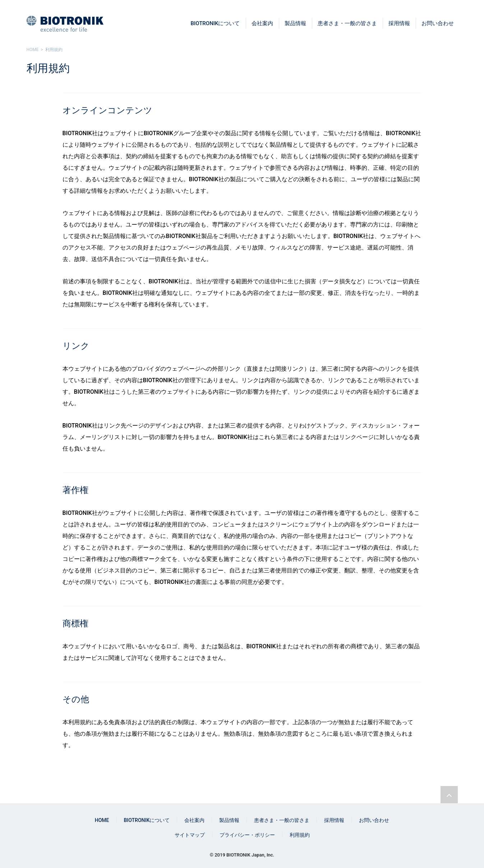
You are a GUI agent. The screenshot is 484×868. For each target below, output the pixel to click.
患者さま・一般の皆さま (347, 23)
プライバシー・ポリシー (247, 835)
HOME (102, 820)
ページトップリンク (449, 795)
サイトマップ (190, 835)
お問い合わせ (438, 23)
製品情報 (295, 23)
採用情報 (399, 23)
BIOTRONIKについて (215, 23)
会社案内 (262, 23)
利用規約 (300, 835)
